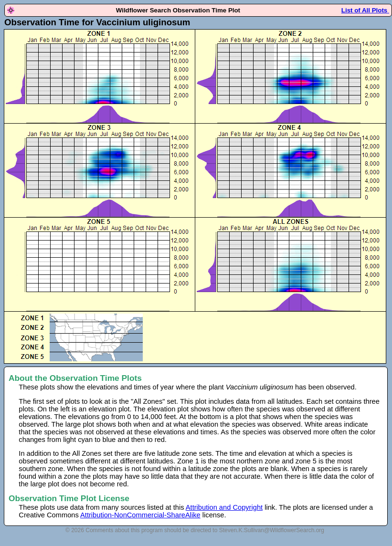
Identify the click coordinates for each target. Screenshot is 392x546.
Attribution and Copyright (224, 507)
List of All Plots (365, 10)
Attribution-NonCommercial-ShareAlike (140, 515)
